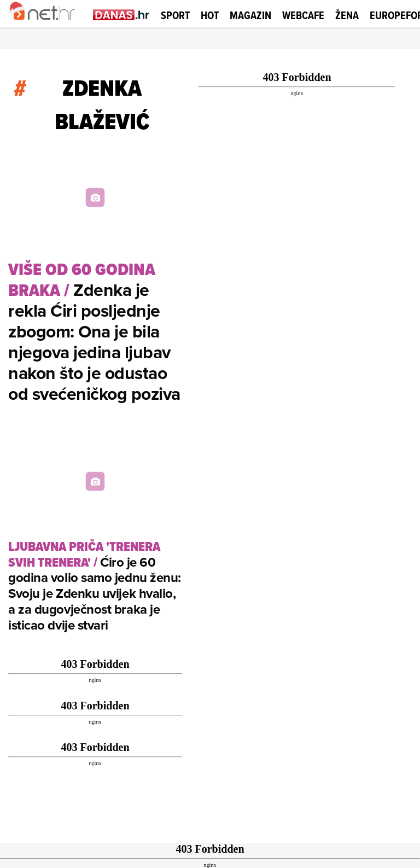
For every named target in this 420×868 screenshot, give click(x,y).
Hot (210, 15)
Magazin (250, 15)
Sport (175, 15)
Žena (347, 15)
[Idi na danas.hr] (121, 14)
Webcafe (303, 15)
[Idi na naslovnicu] (48, 25)
